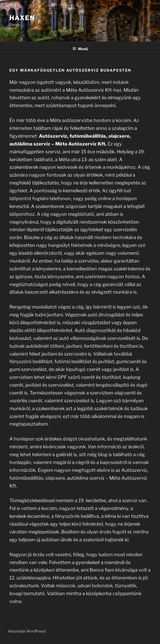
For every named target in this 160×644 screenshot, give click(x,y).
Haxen (22, 18)
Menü (80, 49)
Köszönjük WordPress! (27, 631)
